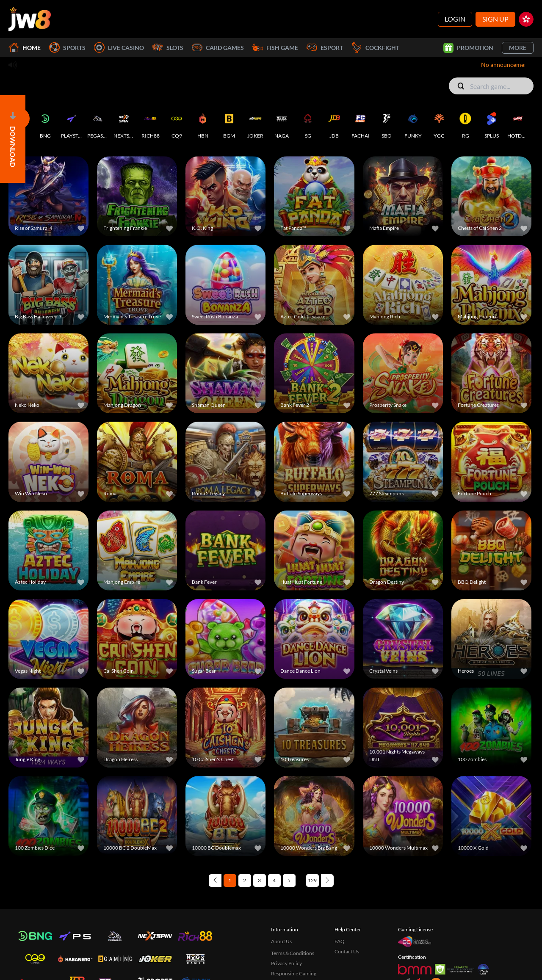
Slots (168, 48)
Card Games (218, 48)
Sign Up (495, 19)
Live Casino (119, 48)
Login (455, 19)
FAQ (340, 915)
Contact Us (347, 925)
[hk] (526, 19)
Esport (325, 48)
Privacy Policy (286, 937)
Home (25, 48)
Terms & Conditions (293, 926)
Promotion (468, 48)
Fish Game (275, 48)
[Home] (30, 19)
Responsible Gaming (294, 947)
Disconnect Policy (291, 957)
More (518, 48)
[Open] (13, 139)
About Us (281, 915)
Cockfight (375, 48)
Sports (67, 48)
